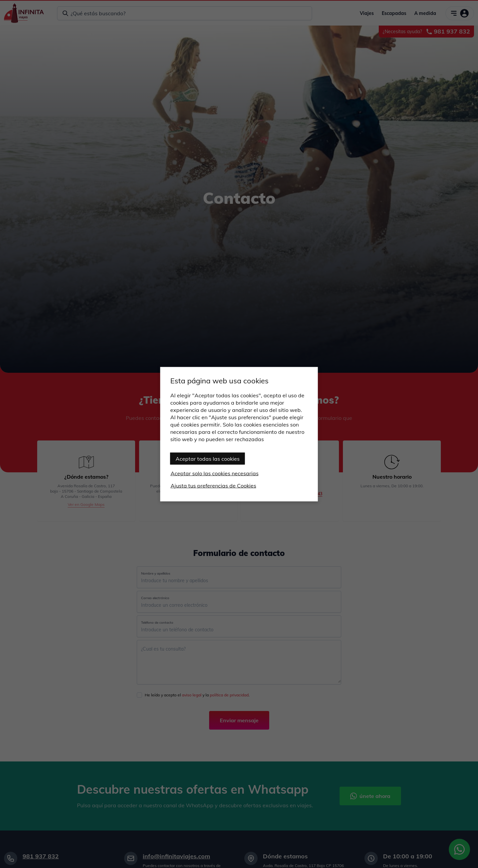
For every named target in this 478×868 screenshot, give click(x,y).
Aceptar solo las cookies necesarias (215, 473)
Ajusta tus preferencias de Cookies (213, 485)
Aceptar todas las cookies (208, 458)
